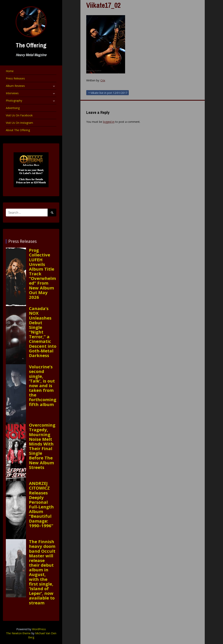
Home (10, 71)
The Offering (31, 45)
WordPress (39, 629)
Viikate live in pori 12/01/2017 (109, 93)
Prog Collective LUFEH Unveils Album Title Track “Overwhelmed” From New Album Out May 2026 (42, 274)
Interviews (12, 93)
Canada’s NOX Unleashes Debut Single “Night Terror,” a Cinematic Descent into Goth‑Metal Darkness (43, 332)
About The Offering (18, 130)
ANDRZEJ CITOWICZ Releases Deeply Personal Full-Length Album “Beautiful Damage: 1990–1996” (41, 504)
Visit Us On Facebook (19, 115)
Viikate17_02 (103, 5)
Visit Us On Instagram (19, 123)
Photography (14, 101)
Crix (103, 80)
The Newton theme (18, 633)
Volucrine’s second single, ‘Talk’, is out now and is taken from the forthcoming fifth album (43, 385)
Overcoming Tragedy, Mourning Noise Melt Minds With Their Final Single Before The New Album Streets (42, 446)
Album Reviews (15, 86)
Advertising (13, 108)
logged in (109, 122)
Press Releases (15, 78)
